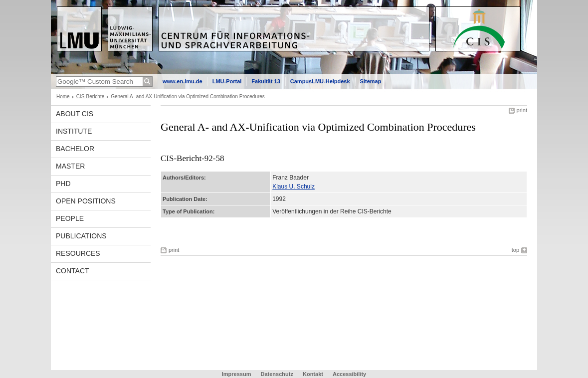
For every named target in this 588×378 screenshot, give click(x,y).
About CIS (75, 114)
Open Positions (86, 201)
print (522, 110)
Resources (78, 253)
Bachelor (75, 149)
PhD (63, 184)
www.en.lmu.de (183, 81)
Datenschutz (277, 374)
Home (63, 96)
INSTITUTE (74, 131)
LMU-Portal (227, 81)
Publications (81, 236)
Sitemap (371, 81)
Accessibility (349, 374)
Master (70, 166)
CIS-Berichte (91, 96)
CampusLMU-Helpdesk (320, 81)
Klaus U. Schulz (294, 187)
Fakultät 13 (266, 81)
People (70, 218)
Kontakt (313, 374)
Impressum (237, 374)
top (515, 250)
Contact (73, 271)
